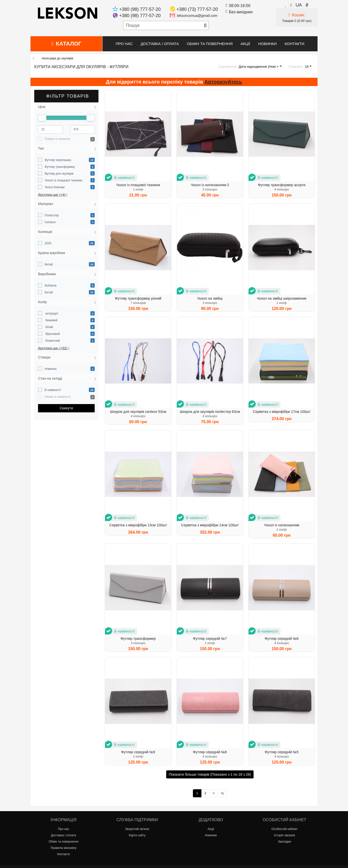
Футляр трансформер (60, 167)
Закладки (285, 842)
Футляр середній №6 (282, 639)
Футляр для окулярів (59, 174)
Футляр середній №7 (210, 639)
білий (49, 327)
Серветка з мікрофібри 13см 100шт (138, 525)
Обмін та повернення (210, 44)
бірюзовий (52, 334)
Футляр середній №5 (282, 752)
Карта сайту (137, 835)
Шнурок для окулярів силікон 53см (138, 412)
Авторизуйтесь (223, 82)
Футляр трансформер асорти (282, 185)
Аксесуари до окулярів (57, 58)
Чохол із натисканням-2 (210, 185)
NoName (50, 286)
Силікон (50, 222)
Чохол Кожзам (55, 187)
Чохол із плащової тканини (63, 180)
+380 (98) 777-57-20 (140, 9)
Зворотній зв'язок (137, 829)
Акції (245, 44)
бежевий (51, 320)
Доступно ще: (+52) (54, 348)
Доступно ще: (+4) (53, 195)
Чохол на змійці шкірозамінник (282, 298)
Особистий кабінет (285, 829)
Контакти (294, 44)
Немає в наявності (58, 397)
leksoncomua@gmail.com (197, 16)
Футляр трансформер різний (138, 298)
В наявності (53, 390)
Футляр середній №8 (210, 752)
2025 (48, 243)
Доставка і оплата (160, 44)
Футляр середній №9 (138, 752)
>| (222, 793)
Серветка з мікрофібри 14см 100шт (210, 525)
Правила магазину (63, 848)
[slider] (42, 118)
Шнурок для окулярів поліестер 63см (210, 412)
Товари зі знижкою (57, 139)
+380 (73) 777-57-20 (197, 9)
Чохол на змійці (210, 298)
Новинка (50, 369)
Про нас (124, 44)
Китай (49, 264)
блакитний (52, 341)
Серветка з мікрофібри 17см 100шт (282, 412)
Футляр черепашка (58, 160)
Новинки (267, 44)
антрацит (51, 313)
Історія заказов (284, 835)
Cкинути (66, 408)
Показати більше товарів (210, 774)
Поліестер (52, 215)
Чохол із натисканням (282, 525)
